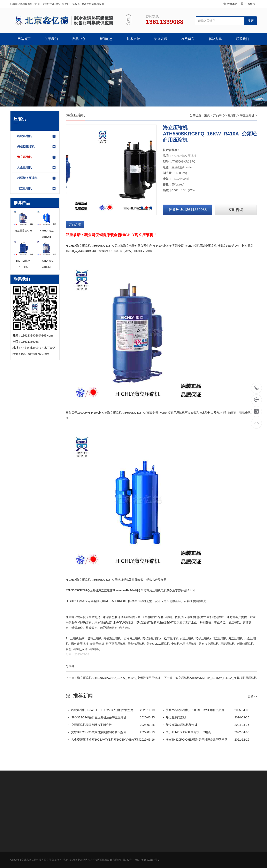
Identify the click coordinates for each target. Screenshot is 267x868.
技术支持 (133, 39)
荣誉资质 (161, 39)
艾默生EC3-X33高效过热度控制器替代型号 (112, 732)
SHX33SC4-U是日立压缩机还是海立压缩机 (112, 717)
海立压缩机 (37, 157)
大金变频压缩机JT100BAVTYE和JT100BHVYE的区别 (112, 740)
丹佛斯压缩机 (37, 147)
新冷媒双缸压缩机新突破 (206, 725)
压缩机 (232, 115)
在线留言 (250, 4)
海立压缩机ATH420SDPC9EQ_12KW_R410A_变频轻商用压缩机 (119, 678)
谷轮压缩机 (37, 136)
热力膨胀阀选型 (206, 717)
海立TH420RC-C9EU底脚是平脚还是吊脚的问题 (206, 740)
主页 (207, 115)
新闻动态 (106, 39)
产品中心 (79, 39)
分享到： (71, 666)
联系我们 (243, 39)
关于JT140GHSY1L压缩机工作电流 (206, 732)
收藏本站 (232, 4)
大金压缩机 (37, 168)
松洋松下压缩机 (37, 178)
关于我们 (51, 39)
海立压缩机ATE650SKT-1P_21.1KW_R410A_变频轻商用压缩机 (216, 678)
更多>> (252, 696)
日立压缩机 (37, 189)
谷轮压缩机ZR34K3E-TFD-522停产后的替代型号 (112, 710)
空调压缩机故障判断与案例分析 (112, 725)
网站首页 (24, 39)
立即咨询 (236, 210)
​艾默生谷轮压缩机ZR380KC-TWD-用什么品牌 (206, 710)
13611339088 (257, 388)
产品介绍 (75, 224)
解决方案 (215, 39)
